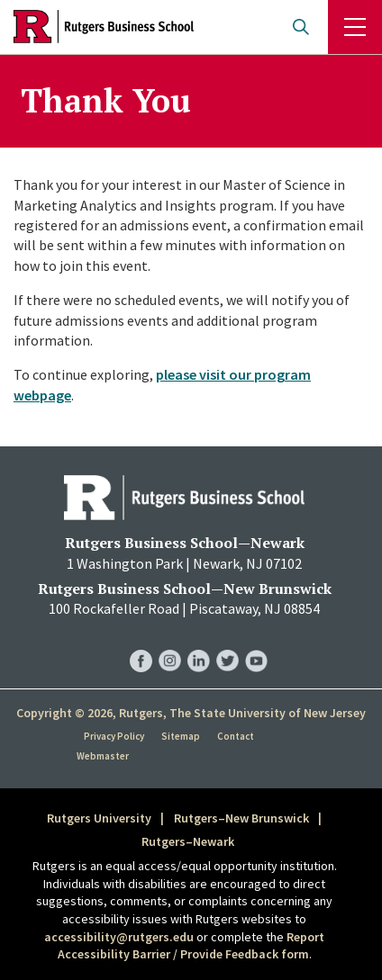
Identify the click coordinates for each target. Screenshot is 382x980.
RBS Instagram (170, 643)
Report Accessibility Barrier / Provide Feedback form (191, 946)
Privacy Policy (114, 736)
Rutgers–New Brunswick (241, 818)
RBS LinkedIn (199, 643)
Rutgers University (99, 818)
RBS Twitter (227, 643)
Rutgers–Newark (188, 841)
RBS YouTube (256, 643)
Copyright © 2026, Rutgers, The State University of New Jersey (191, 713)
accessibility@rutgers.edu (119, 937)
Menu (355, 27)
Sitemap (181, 736)
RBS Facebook (141, 643)
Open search (301, 27)
